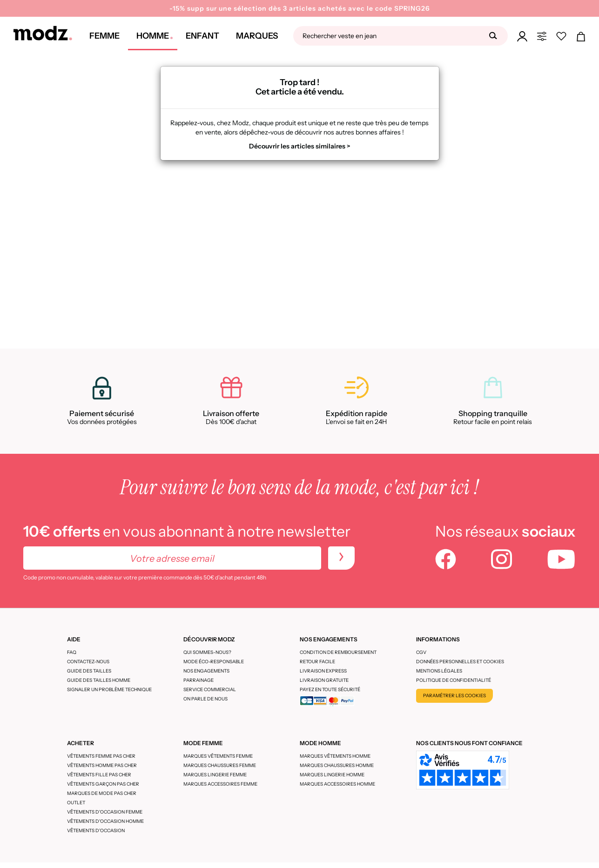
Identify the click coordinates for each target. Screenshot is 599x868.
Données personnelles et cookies (460, 662)
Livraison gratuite (324, 680)
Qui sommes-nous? (207, 652)
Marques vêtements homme (335, 756)
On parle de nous (205, 699)
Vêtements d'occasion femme (105, 812)
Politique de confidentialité (454, 680)
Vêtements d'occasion (96, 831)
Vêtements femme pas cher (101, 756)
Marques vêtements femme (218, 756)
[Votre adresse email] (172, 558)
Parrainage (199, 680)
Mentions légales (439, 671)
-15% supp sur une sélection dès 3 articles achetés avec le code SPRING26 (300, 8)
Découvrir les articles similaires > (300, 146)
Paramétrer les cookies (454, 696)
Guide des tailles (89, 671)
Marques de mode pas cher (102, 793)
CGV (421, 652)
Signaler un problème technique (109, 690)
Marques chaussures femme (220, 765)
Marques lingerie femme (215, 775)
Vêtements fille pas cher (99, 775)
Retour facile (317, 662)
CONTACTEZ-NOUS (88, 662)
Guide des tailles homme (99, 680)
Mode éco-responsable (214, 662)
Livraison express (323, 671)
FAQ (72, 652)
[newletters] (341, 558)
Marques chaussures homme (337, 765)
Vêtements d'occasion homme (105, 821)
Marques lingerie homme (332, 775)
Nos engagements (206, 671)
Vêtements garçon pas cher (103, 784)
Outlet (76, 803)
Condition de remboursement (338, 652)
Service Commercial (210, 690)
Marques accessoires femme (220, 784)
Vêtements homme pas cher (102, 765)
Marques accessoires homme (337, 784)
